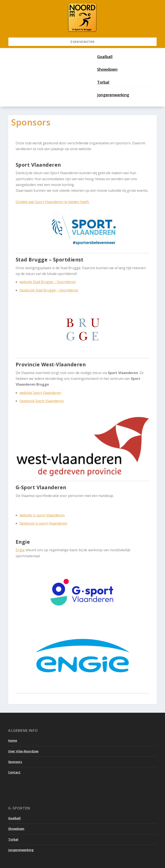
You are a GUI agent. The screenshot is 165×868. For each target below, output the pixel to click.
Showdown (107, 69)
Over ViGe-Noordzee (23, 751)
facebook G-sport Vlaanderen (43, 523)
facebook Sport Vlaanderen (42, 401)
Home (13, 740)
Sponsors (15, 762)
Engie (20, 550)
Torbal (103, 82)
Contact (14, 772)
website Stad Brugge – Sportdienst (48, 282)
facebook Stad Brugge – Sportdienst (49, 290)
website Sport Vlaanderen (40, 393)
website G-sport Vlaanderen (42, 515)
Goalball (105, 57)
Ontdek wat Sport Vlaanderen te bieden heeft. (53, 202)
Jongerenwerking (113, 95)
